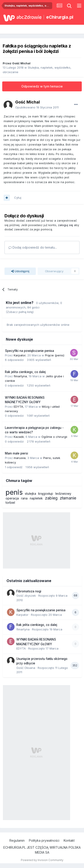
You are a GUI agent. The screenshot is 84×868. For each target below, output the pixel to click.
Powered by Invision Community (42, 860)
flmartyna (20, 376)
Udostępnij (20, 271)
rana (24, 498)
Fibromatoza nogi (29, 591)
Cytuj (18, 198)
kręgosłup (46, 494)
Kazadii (19, 437)
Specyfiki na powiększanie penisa (29, 351)
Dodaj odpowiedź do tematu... (33, 247)
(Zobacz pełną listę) (20, 312)
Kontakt (69, 840)
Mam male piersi (16, 453)
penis (14, 492)
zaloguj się (66, 225)
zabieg (51, 498)
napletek (36, 498)
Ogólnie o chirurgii (54, 437)
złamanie (68, 498)
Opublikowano (37, 107)
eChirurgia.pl (60, 17)
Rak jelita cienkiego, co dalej (25, 372)
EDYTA (18, 407)
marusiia (20, 458)
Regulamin (17, 840)
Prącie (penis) (55, 355)
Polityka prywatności (44, 840)
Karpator (20, 355)
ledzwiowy (63, 494)
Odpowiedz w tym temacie (42, 86)
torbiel (10, 503)
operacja (12, 498)
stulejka (30, 494)
